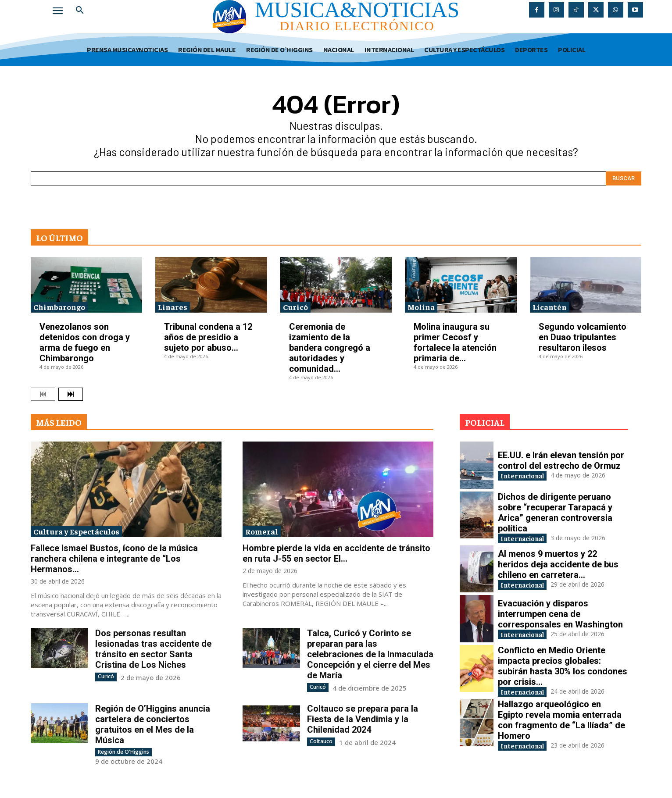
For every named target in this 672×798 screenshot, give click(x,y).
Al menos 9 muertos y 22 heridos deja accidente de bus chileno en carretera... (558, 565)
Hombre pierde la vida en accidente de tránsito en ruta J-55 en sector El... (336, 553)
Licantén (550, 307)
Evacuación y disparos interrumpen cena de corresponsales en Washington (560, 614)
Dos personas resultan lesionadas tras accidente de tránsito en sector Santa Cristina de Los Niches (153, 649)
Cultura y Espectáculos (76, 531)
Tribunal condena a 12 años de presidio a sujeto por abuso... (208, 337)
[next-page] (71, 394)
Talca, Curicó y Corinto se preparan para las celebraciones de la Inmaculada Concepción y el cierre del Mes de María (370, 654)
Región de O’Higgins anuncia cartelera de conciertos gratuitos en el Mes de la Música (153, 724)
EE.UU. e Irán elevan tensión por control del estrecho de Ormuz (561, 460)
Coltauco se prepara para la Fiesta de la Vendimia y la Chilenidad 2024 (363, 719)
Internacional (527, 475)
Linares (173, 307)
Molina (421, 307)
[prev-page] (43, 394)
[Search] (624, 178)
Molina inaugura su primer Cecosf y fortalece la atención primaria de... (455, 342)
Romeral (262, 531)
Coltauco (321, 741)
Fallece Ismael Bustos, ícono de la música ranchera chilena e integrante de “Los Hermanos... (114, 559)
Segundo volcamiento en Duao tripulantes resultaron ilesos (583, 337)
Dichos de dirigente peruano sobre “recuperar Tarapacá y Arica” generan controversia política (555, 513)
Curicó (295, 307)
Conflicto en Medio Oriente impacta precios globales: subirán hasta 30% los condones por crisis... (563, 667)
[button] (80, 11)
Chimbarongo (59, 307)
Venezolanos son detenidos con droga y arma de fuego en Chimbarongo (85, 342)
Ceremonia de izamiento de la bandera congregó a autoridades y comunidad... (330, 348)
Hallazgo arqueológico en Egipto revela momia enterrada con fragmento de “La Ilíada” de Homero (561, 723)
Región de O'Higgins (123, 751)
